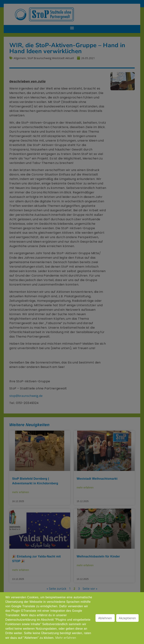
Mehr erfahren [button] (66, 638)
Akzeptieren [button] (127, 618)
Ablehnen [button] (105, 618)
